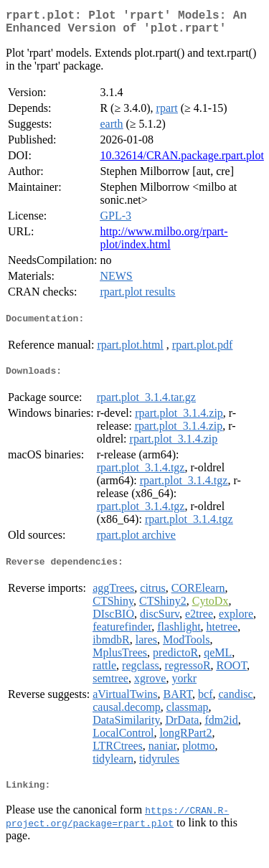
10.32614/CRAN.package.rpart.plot (181, 161)
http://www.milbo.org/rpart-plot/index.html (164, 244)
